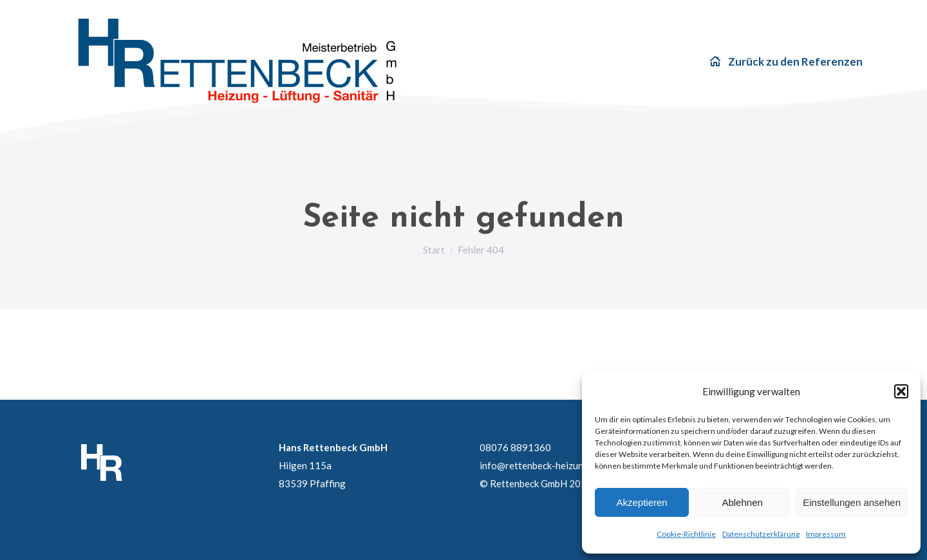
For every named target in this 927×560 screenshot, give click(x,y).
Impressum (826, 534)
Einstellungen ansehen (852, 502)
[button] (901, 391)
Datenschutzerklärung (761, 534)
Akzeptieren (641, 502)
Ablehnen (742, 502)
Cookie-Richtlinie (686, 534)
